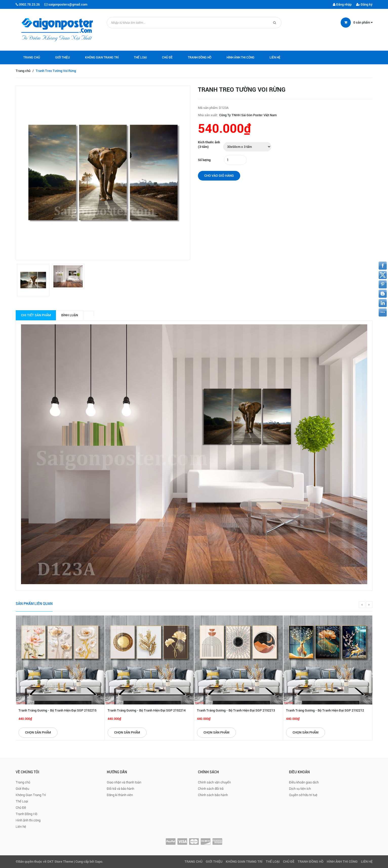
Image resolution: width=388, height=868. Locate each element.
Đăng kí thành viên (120, 795)
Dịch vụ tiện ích (300, 789)
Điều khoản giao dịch (304, 782)
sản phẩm (363, 22)
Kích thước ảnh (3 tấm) (209, 145)
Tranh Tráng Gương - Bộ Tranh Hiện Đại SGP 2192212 (325, 710)
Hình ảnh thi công (240, 57)
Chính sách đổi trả (211, 789)
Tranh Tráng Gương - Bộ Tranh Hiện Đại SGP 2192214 (147, 710)
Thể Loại (140, 57)
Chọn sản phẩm (38, 732)
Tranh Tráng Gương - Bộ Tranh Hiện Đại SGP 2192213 (236, 710)
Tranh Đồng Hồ (200, 57)
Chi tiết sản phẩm (36, 315)
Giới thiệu (63, 57)
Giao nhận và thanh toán (124, 782)
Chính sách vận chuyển (214, 782)
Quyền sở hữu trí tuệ (303, 795)
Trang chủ (32, 57)
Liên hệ (275, 57)
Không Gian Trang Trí (102, 57)
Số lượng (204, 160)
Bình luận (70, 315)
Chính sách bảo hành (213, 795)
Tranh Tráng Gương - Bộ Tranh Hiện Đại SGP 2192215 (57, 710)
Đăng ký (364, 4)
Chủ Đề (167, 57)
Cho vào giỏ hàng (219, 176)
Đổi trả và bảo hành (120, 789)
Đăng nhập (342, 4)
